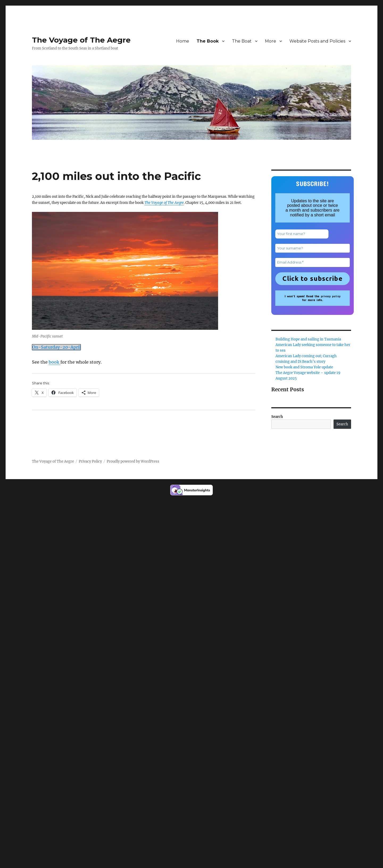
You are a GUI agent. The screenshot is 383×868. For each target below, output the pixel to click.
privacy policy (331, 296)
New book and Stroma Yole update (304, 367)
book (55, 362)
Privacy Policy (90, 461)
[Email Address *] (313, 262)
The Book (208, 41)
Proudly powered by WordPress (133, 461)
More (270, 41)
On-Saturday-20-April (56, 347)
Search (277, 417)
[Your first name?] (302, 234)
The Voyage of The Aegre (81, 40)
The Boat (242, 41)
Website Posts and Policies (317, 41)
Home (183, 41)
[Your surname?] (313, 248)
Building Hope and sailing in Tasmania (308, 339)
